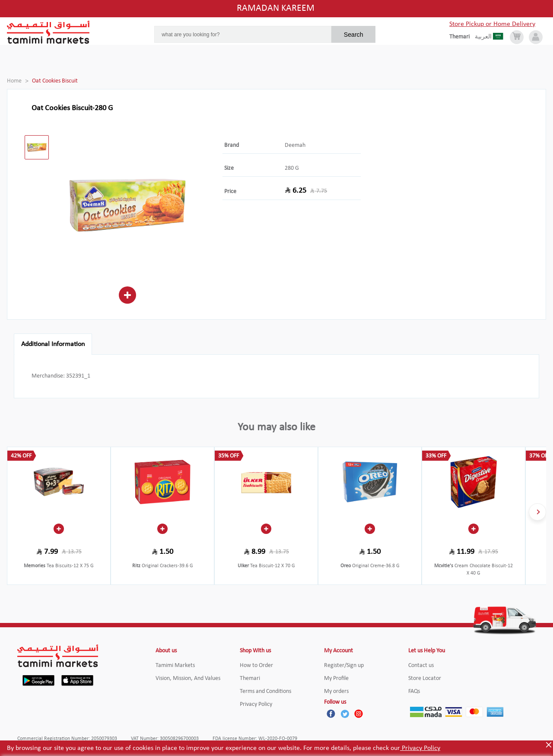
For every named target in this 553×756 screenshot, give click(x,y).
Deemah (295, 145)
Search (354, 35)
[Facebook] (331, 714)
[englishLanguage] (462, 37)
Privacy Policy (420, 748)
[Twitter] (345, 714)
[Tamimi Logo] (48, 32)
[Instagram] (359, 714)
